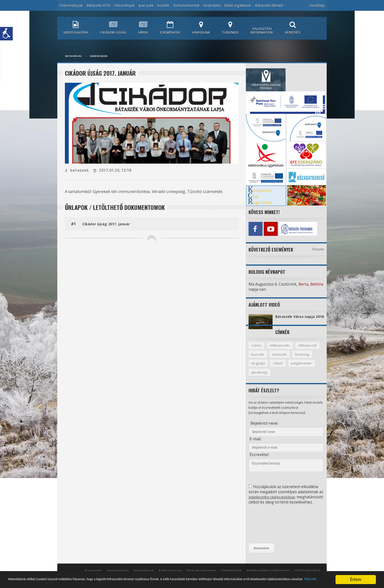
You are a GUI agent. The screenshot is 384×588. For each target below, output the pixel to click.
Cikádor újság (99, 56)
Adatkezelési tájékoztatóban (274, 502)
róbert (279, 368)
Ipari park (146, 5)
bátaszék (280, 358)
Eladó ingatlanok (238, 5)
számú (257, 349)
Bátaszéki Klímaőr (269, 5)
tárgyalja (258, 368)
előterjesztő (308, 349)
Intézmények (124, 5)
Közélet (163, 5)
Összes (318, 248)
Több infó (128, 582)
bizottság (303, 358)
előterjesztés (280, 349)
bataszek (77, 170)
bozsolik (258, 358)
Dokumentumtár (186, 5)
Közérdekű (212, 5)
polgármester (303, 368)
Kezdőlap (317, 5)
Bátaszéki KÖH (98, 5)
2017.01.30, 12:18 (111, 170)
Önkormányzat (71, 5)
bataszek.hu (73, 56)
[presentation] (271, 534)
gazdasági (260, 377)
